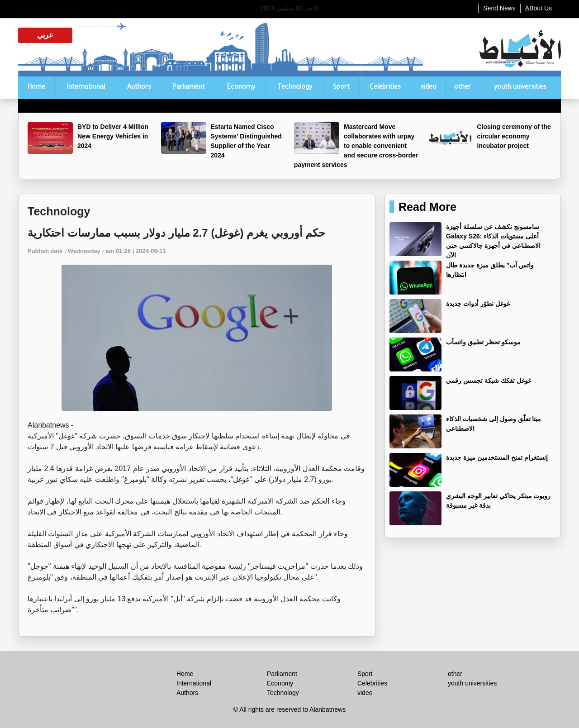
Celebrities (385, 88)
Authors (139, 88)
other (463, 88)
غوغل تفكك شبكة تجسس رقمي (489, 381)
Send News (499, 8)
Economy (241, 88)
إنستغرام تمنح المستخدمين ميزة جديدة (497, 457)
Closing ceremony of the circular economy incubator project (514, 136)
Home (36, 88)
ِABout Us (539, 8)
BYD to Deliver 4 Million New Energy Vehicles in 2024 (113, 136)
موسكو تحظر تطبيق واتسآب (483, 342)
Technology (295, 88)
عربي (45, 35)
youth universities (520, 88)
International (86, 88)
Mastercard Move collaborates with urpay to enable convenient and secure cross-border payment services (356, 146)
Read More (427, 207)
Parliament (189, 88)
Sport (341, 88)
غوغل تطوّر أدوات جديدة (478, 304)
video (429, 88)
